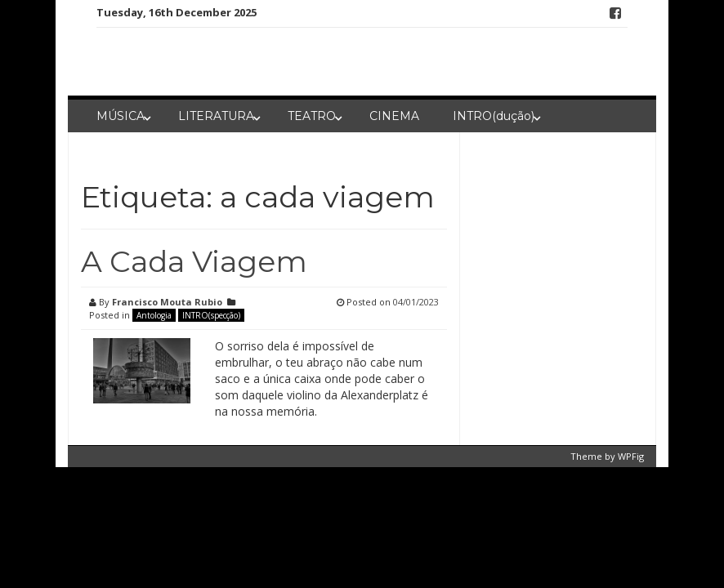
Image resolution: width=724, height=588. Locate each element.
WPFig (631, 456)
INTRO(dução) (494, 116)
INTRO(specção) (211, 315)
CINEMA (394, 116)
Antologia (154, 315)
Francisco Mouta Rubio (167, 302)
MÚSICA (121, 116)
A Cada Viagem (194, 261)
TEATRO (312, 116)
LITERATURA (216, 116)
